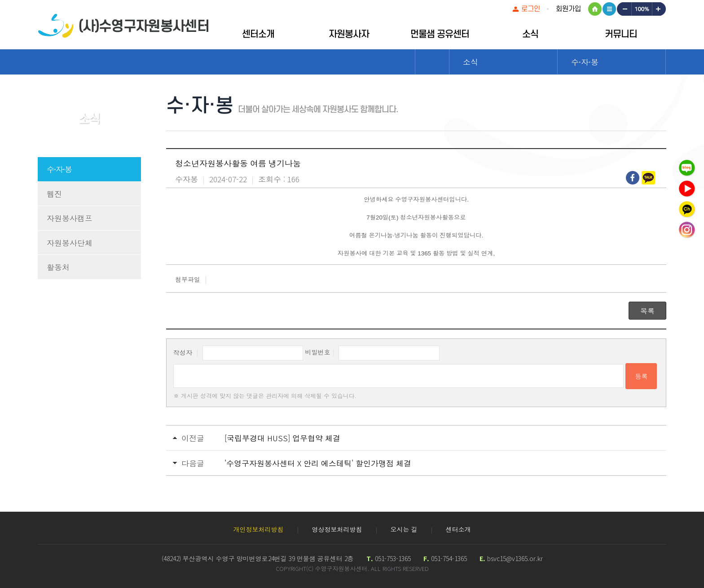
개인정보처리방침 (259, 529)
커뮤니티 (621, 34)
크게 (659, 9)
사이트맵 (609, 9)
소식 (530, 34)
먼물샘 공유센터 (440, 34)
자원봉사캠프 (70, 218)
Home (432, 62)
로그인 (531, 9)
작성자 (183, 352)
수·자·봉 (59, 169)
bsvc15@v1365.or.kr (515, 558)
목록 (647, 311)
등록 (641, 376)
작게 (624, 9)
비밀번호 (317, 352)
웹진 (54, 194)
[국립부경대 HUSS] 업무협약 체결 (282, 438)
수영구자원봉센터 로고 (123, 26)
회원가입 (568, 9)
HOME (595, 9)
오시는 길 (404, 529)
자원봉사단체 (70, 243)
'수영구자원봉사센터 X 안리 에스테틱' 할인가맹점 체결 (318, 463)
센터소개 (258, 34)
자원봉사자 (349, 34)
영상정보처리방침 (337, 529)
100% (641, 9)
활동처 (58, 267)
